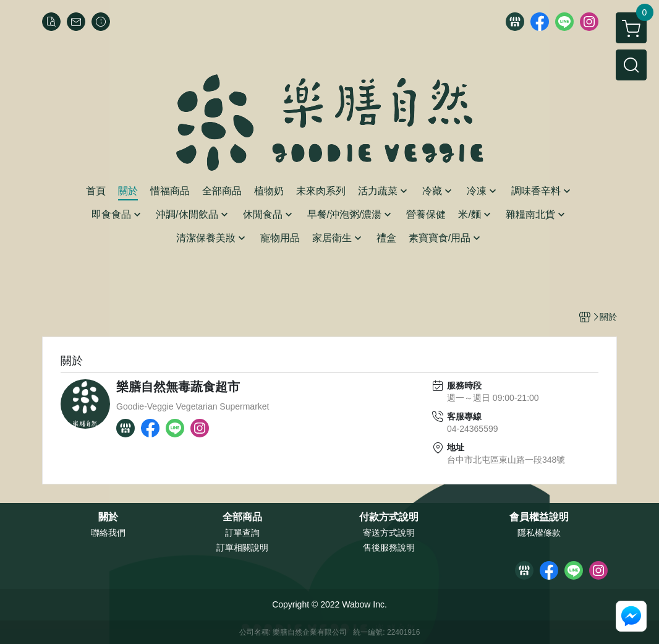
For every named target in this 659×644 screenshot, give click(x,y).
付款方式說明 (389, 517)
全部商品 (242, 517)
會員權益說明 (539, 517)
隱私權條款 (539, 533)
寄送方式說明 (389, 533)
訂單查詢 (242, 533)
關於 (108, 517)
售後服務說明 (389, 547)
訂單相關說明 (242, 547)
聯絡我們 (108, 533)
